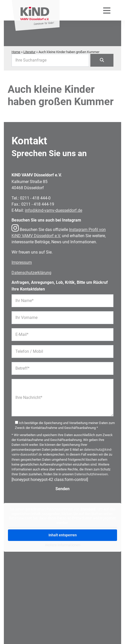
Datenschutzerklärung (31, 273)
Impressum (22, 262)
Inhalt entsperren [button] (63, 535)
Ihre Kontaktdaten (28, 289)
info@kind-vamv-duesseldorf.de (54, 210)
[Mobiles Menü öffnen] (107, 10)
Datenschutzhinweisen (91, 474)
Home (16, 52)
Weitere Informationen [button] (63, 545)
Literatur (29, 52)
